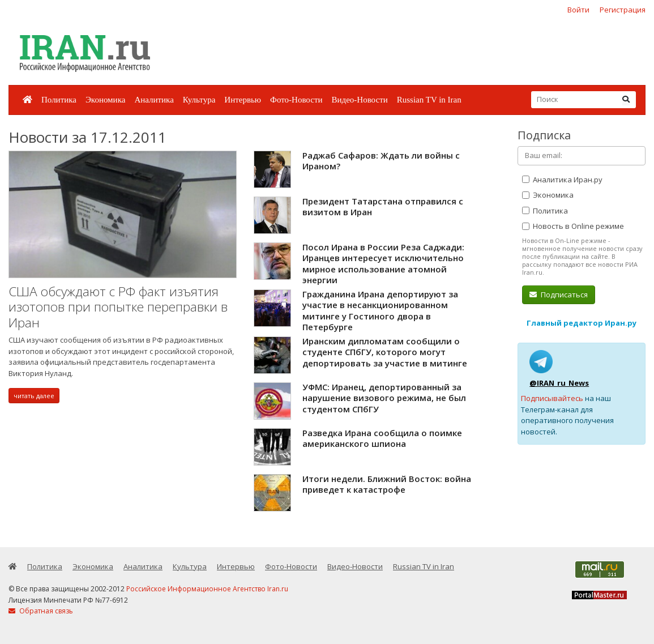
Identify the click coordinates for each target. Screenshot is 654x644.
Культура (199, 100)
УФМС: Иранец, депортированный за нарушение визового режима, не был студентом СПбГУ (384, 398)
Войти (578, 10)
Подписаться (559, 295)
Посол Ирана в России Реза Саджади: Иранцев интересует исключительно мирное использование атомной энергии (383, 264)
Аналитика (154, 100)
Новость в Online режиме (573, 226)
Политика (59, 100)
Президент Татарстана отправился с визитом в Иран (383, 207)
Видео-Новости (359, 100)
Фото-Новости (296, 100)
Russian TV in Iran (429, 100)
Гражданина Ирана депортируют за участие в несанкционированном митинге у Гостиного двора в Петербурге (380, 311)
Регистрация (623, 10)
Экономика (105, 100)
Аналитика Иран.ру (562, 180)
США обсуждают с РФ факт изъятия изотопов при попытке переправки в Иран (118, 307)
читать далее (34, 396)
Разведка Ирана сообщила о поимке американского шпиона (382, 438)
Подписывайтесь (552, 398)
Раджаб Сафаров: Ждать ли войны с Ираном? (381, 161)
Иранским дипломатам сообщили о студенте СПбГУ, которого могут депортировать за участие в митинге (385, 352)
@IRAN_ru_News (559, 383)
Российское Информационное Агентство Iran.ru (207, 589)
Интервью (243, 100)
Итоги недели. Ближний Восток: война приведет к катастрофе (387, 484)
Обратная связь (41, 611)
